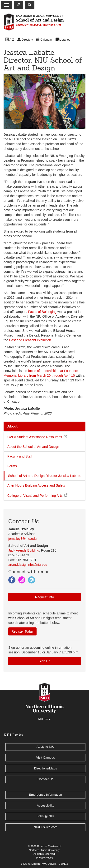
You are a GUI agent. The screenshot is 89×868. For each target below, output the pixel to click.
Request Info (44, 597)
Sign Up (45, 661)
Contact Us (45, 779)
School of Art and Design (40, 20)
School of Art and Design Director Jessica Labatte (45, 476)
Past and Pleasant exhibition (30, 340)
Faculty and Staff (20, 456)
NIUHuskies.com (46, 827)
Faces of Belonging (42, 312)
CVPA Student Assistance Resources (35, 437)
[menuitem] (10, 39)
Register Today (22, 631)
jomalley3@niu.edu (22, 539)
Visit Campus (45, 758)
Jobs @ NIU (45, 816)
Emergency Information (45, 795)
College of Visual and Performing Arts (35, 496)
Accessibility (45, 805)
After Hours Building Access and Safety (36, 485)
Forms (12, 466)
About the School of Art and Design (33, 447)
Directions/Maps (46, 768)
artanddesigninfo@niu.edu (28, 565)
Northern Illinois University (44, 850)
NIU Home (44, 719)
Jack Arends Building (24, 550)
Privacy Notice (45, 858)
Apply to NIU (45, 747)
